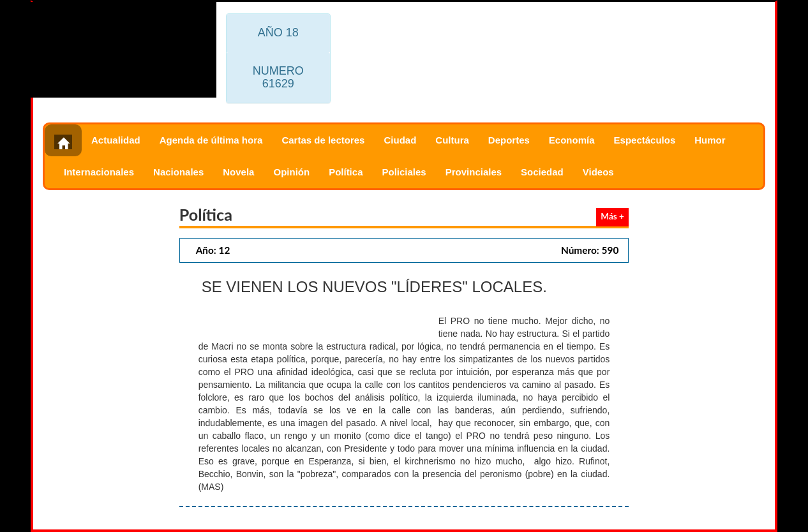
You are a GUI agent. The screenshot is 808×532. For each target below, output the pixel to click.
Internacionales (99, 172)
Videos (598, 172)
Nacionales (178, 172)
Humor (710, 140)
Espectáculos (645, 140)
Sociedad (542, 172)
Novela (238, 172)
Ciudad (400, 140)
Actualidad (116, 140)
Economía (572, 140)
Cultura (452, 140)
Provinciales (474, 172)
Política (346, 172)
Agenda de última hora (211, 140)
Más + (612, 216)
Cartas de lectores (323, 140)
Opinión (291, 172)
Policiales (404, 172)
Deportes (509, 140)
